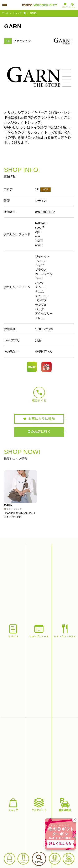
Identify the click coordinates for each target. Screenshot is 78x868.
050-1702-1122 (45, 212)
